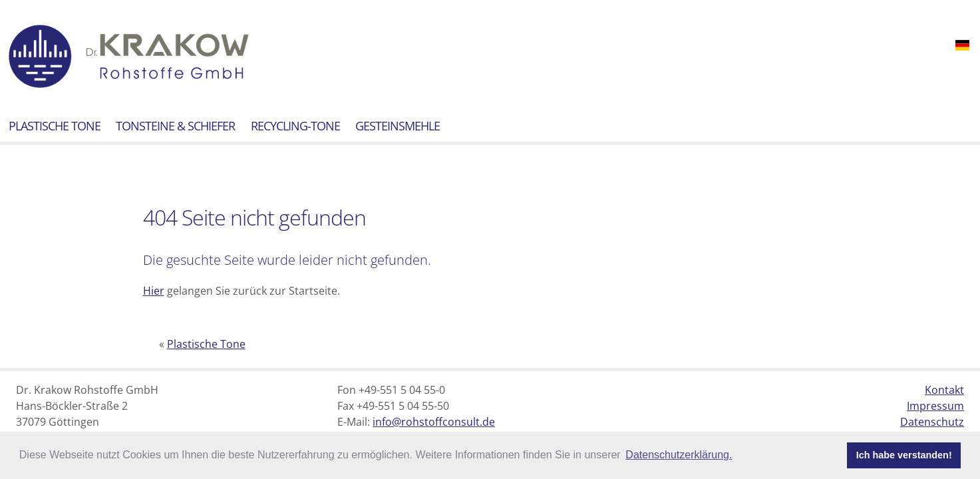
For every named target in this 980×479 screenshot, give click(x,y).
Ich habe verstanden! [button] (904, 455)
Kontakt (944, 390)
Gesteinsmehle (398, 126)
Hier (154, 291)
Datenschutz (932, 422)
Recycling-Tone (295, 126)
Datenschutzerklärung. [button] (679, 455)
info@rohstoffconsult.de (434, 422)
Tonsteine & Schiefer (175, 126)
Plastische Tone (55, 126)
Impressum (935, 406)
